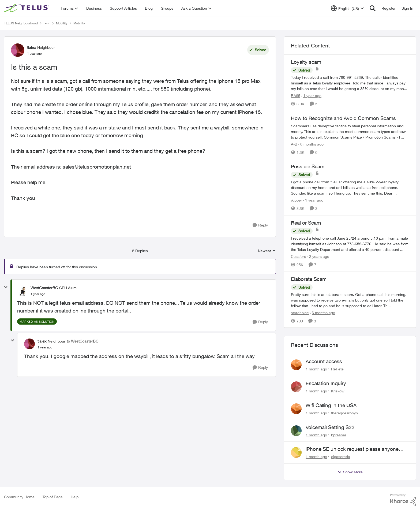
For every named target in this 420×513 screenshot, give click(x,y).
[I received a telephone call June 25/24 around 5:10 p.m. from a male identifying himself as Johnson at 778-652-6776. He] (350, 244)
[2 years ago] (318, 256)
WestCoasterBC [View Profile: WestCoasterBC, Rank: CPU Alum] (44, 288)
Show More (350, 472)
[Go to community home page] (27, 8)
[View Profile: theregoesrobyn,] (296, 409)
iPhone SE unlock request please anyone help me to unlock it (352, 449)
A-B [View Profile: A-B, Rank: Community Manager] (294, 144)
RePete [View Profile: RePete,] (337, 369)
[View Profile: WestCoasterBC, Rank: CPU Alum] (22, 291)
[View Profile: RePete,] (296, 365)
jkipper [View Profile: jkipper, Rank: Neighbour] (297, 200)
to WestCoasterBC (82, 341)
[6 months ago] (322, 312)
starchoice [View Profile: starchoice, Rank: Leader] (300, 312)
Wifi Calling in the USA (331, 405)
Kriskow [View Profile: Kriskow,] (338, 391)
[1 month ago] (316, 369)
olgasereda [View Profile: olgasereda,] (341, 457)
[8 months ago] (311, 144)
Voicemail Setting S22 (330, 427)
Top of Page (53, 497)
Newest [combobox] (267, 251)
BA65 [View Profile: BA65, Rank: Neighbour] (296, 96)
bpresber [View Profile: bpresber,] (339, 435)
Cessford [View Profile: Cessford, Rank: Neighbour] (299, 256)
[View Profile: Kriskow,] (296, 387)
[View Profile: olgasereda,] (296, 452)
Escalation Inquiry (326, 383)
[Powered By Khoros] (403, 500)
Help (75, 497)
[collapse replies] (6, 287)
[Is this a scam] (38, 294)
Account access (324, 361)
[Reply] (260, 225)
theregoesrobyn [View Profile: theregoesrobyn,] (344, 413)
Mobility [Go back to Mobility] (62, 23)
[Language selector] (347, 8)
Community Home (19, 497)
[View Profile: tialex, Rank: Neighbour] (18, 50)
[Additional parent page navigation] (47, 23)
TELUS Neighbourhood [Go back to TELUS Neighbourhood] (21, 23)
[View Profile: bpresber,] (296, 431)
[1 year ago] (311, 96)
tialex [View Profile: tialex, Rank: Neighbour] (31, 47)
